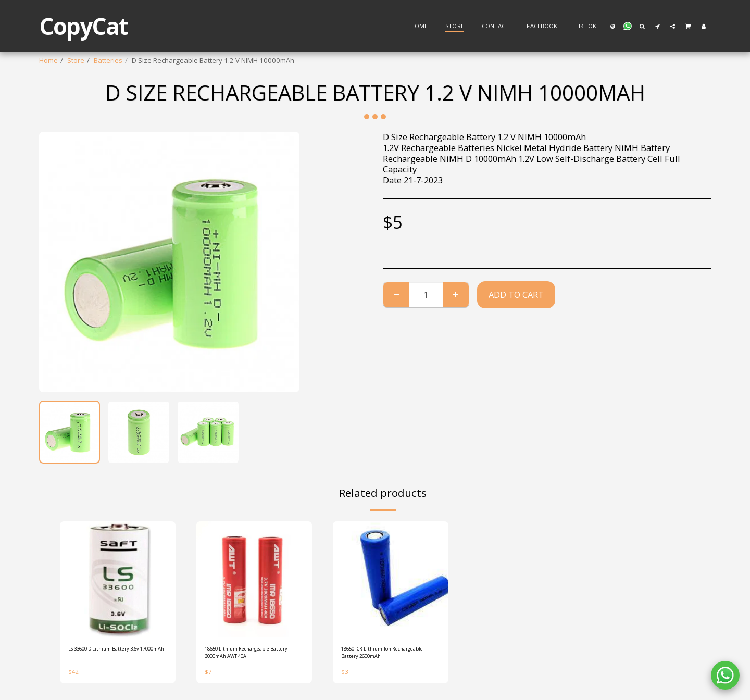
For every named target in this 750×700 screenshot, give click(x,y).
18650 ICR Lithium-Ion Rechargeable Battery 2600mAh (376, 656)
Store (76, 60)
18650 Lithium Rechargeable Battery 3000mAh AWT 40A (250, 655)
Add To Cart (516, 295)
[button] (628, 26)
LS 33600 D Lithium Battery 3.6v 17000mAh (110, 655)
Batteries (108, 60)
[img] (118, 579)
